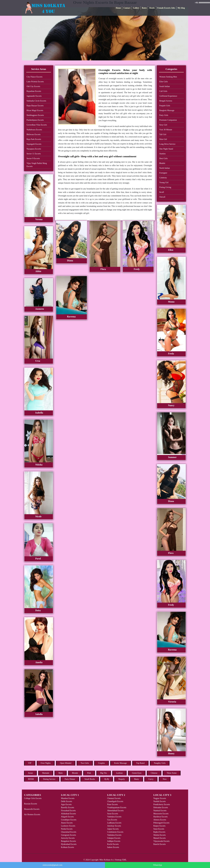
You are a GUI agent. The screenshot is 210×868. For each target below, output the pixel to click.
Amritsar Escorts (114, 826)
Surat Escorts (113, 814)
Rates (144, 8)
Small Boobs (90, 779)
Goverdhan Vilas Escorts (37, 125)
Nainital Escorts (160, 811)
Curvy (151, 779)
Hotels (152, 8)
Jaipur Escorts (113, 829)
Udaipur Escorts (114, 838)
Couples (101, 763)
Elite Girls (163, 82)
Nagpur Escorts (160, 798)
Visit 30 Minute (166, 130)
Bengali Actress (166, 101)
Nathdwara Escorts (34, 130)
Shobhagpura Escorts (35, 115)
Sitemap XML (121, 860)
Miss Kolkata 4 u (106, 860)
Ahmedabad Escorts (115, 811)
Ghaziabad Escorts (69, 832)
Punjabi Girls (165, 106)
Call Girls (163, 91)
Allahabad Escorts (68, 814)
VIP (30, 763)
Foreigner (163, 173)
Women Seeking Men (168, 77)
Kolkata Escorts (67, 847)
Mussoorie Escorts (161, 814)
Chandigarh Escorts (115, 801)
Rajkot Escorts (159, 832)
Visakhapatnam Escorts (117, 808)
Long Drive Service (167, 144)
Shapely (122, 779)
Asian (30, 773)
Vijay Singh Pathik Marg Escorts (37, 165)
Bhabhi (162, 163)
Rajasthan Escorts (34, 91)
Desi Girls (163, 158)
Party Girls (164, 115)
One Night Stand (166, 149)
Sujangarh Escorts (34, 144)
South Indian (164, 86)
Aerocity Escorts (68, 838)
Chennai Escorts (114, 798)
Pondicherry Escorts (162, 804)
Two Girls (85, 763)
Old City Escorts (33, 86)
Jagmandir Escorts (34, 96)
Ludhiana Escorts (114, 823)
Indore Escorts (113, 847)
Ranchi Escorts (160, 844)
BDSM (31, 779)
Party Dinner (70, 779)
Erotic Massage (121, 763)
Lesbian (119, 773)
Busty (137, 779)
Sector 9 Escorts (33, 158)
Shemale (46, 773)
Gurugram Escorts (68, 835)
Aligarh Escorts (67, 817)
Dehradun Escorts (161, 808)
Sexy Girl (163, 125)
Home (118, 8)
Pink (89, 773)
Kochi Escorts (113, 844)
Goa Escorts (112, 820)
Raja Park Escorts (34, 139)
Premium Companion (168, 120)
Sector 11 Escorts (34, 154)
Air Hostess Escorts (32, 814)
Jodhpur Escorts (114, 841)
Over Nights (46, 763)
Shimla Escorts (160, 835)
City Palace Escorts (34, 77)
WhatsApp (157, 865)
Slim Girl (163, 139)
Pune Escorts (113, 804)
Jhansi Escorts (67, 823)
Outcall (162, 197)
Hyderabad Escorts (69, 844)
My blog (181, 8)
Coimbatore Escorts (115, 832)
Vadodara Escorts (114, 817)
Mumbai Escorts (68, 798)
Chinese (154, 773)
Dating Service (49, 779)
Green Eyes (137, 773)
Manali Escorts (160, 838)
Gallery (136, 8)
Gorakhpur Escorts (69, 820)
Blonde (75, 773)
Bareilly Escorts (68, 808)
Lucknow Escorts (68, 826)
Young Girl (164, 182)
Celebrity (163, 178)
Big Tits (104, 773)
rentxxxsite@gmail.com (53, 865)
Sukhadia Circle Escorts (36, 101)
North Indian (164, 168)
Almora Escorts (160, 820)
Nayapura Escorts (34, 149)
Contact (127, 8)
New (165, 779)
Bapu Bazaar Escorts (35, 106)
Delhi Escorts (66, 801)
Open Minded (66, 763)
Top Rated (140, 763)
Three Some (172, 773)
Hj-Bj (107, 779)
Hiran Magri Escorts (35, 110)
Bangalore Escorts (68, 841)
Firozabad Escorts (68, 811)
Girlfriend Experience (168, 96)
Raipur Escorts (159, 826)
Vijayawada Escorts (162, 841)
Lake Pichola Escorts (35, 82)
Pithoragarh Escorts (161, 823)
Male (61, 773)
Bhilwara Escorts (34, 134)
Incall (162, 192)
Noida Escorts (67, 829)
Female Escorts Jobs (166, 8)
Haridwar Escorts (161, 817)
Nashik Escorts (160, 801)
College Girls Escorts (33, 798)
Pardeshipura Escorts (35, 120)
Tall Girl (163, 134)
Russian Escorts (31, 804)
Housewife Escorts (32, 809)
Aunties (162, 154)
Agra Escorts (66, 804)
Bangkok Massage (167, 110)
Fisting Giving (165, 187)
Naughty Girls (160, 763)
